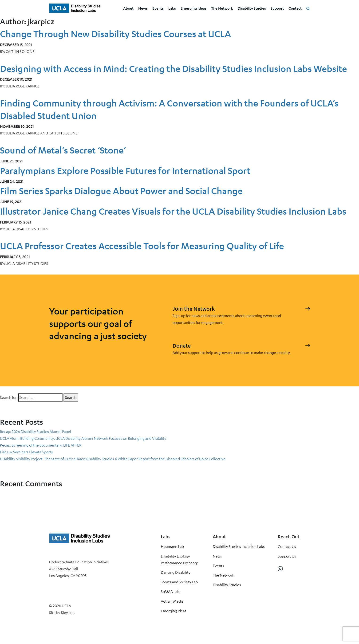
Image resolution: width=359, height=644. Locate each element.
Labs (172, 8)
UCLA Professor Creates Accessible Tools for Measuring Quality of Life (142, 246)
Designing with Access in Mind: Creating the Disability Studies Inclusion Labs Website (174, 69)
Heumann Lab (172, 546)
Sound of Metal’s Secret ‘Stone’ (63, 150)
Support (277, 8)
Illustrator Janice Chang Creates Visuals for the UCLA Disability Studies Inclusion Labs (173, 211)
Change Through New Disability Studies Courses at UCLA (115, 34)
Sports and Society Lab (179, 582)
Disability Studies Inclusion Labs (239, 546)
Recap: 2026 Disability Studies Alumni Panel (36, 432)
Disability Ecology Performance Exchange (180, 560)
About (128, 8)
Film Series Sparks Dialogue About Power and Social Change (121, 191)
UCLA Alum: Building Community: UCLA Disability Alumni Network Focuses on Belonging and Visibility (83, 438)
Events (158, 8)
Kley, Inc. (68, 613)
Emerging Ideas (193, 8)
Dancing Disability (176, 572)
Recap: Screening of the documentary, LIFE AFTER (41, 445)
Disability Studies (252, 8)
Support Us (287, 556)
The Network (222, 8)
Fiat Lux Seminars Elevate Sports (26, 452)
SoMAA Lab (170, 592)
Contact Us (287, 546)
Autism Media (172, 601)
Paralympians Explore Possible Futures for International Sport (125, 171)
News (143, 8)
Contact (295, 8)
